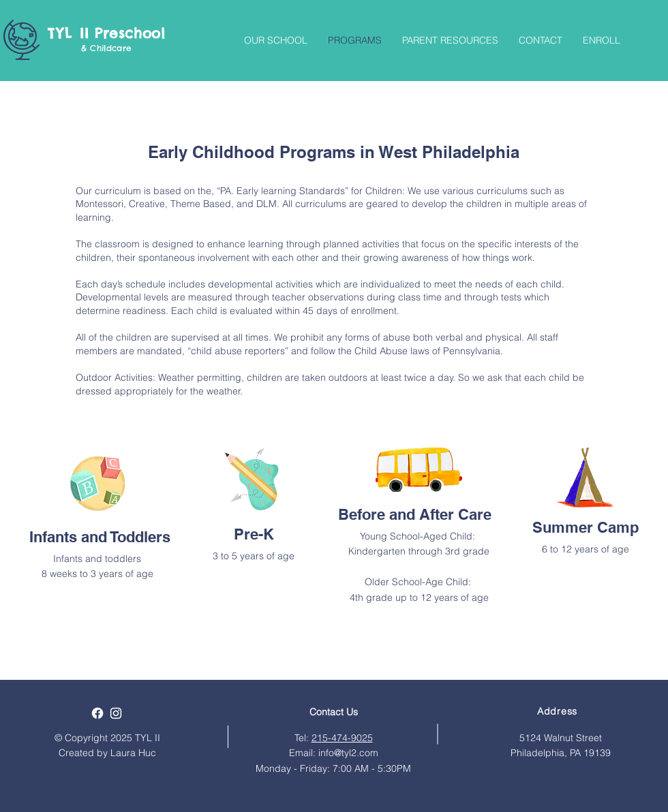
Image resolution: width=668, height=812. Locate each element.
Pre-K (254, 534)
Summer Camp (586, 527)
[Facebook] (97, 713)
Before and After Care (415, 514)
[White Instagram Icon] (116, 713)
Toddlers (140, 537)
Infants (53, 537)
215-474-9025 (342, 738)
